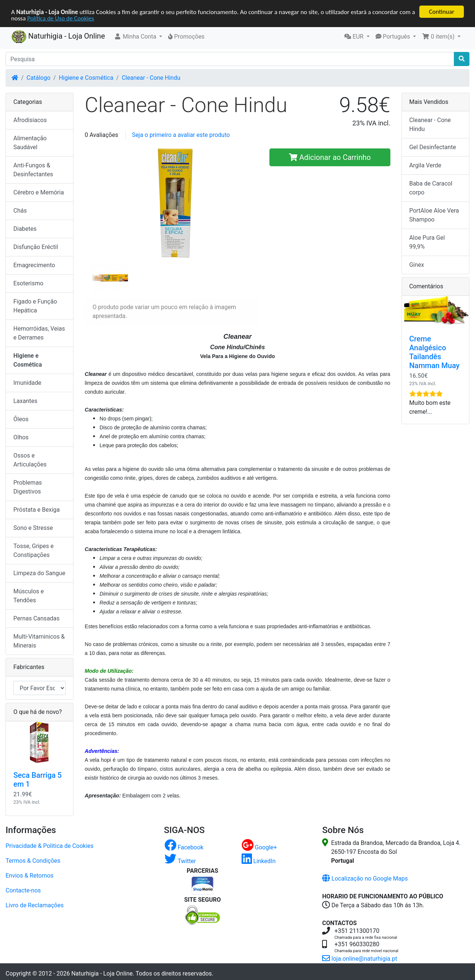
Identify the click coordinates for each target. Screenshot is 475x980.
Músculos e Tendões (29, 596)
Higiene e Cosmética (86, 78)
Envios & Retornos (30, 876)
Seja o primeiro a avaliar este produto (181, 135)
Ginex (417, 265)
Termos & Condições (33, 861)
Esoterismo (28, 283)
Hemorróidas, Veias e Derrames (39, 333)
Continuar (442, 12)
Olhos (21, 437)
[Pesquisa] (230, 59)
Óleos (21, 419)
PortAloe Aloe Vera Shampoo (434, 215)
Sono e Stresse (33, 528)
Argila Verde (425, 165)
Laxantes (25, 401)
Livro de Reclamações (35, 905)
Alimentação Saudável (30, 143)
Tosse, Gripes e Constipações (33, 550)
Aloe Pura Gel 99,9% (427, 242)
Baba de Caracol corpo (431, 188)
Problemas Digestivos (28, 487)
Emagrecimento (34, 265)
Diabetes (25, 229)
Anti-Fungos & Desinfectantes (33, 170)
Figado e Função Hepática (35, 306)
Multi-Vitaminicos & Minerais (39, 641)
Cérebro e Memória (39, 192)
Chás (20, 211)
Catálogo (39, 78)
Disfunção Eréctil (36, 247)
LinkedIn (259, 861)
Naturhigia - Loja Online (58, 37)
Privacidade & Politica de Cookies (50, 846)
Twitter (180, 861)
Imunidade (27, 383)
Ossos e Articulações (30, 460)
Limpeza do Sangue (39, 573)
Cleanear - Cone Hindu (151, 78)
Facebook (184, 847)
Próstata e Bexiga (37, 510)
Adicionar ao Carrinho (330, 157)
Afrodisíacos (30, 120)
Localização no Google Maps (365, 879)
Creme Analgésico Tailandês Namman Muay (435, 352)
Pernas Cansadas (37, 618)
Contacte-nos (23, 890)
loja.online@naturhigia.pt (360, 959)
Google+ (259, 847)
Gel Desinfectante (433, 147)
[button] (138, 37)
